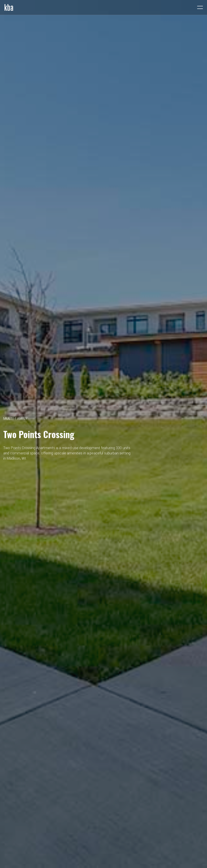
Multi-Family (15, 419)
